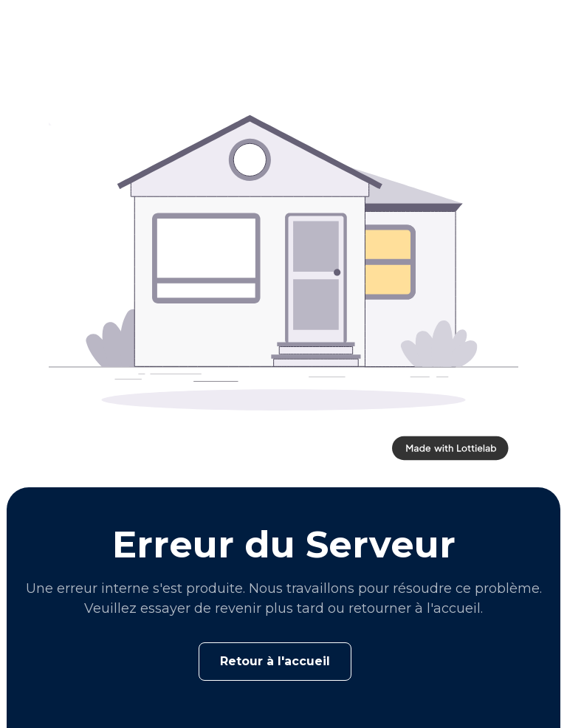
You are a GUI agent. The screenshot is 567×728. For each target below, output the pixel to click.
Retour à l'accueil (275, 661)
